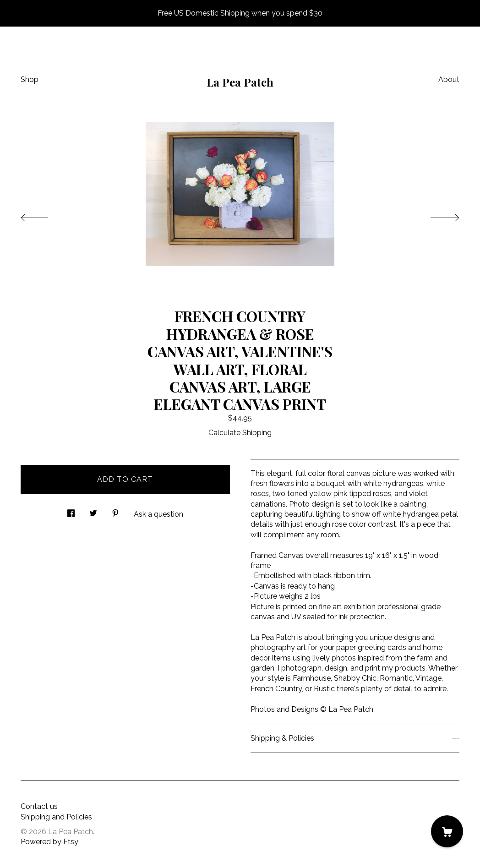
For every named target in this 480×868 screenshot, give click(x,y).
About (449, 79)
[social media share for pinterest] (115, 511)
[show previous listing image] (44, 215)
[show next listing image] (436, 215)
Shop (30, 79)
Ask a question (158, 514)
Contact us (39, 806)
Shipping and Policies (56, 817)
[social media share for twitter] (93, 511)
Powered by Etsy (49, 842)
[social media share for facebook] (71, 511)
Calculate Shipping (240, 433)
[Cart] (447, 831)
